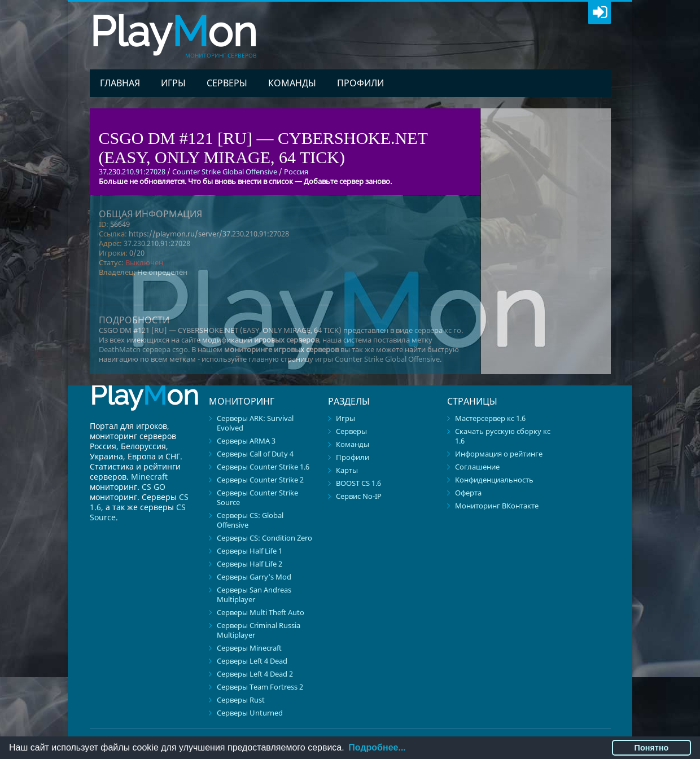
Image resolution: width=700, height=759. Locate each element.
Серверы (227, 83)
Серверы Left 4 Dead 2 (255, 674)
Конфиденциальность (494, 480)
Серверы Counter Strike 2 (260, 480)
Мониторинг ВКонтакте (497, 506)
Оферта (468, 493)
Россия (296, 172)
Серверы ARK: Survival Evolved (255, 423)
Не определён (162, 272)
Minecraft (149, 477)
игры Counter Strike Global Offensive (377, 359)
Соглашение (477, 467)
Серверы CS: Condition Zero (264, 538)
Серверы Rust (241, 700)
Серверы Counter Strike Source (257, 497)
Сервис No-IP (359, 496)
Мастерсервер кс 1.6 (490, 418)
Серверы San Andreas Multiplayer (254, 595)
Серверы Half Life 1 (250, 551)
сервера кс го (438, 330)
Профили (360, 83)
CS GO (154, 487)
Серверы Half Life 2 (250, 564)
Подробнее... (377, 747)
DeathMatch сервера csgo (143, 349)
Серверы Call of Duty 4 (255, 454)
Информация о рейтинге (499, 454)
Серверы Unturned (250, 713)
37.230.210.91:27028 (157, 243)
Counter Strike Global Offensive (225, 172)
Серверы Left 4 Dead (252, 661)
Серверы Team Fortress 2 (260, 687)
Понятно (652, 748)
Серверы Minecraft (249, 648)
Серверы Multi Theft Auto (261, 612)
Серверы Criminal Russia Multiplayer (259, 630)
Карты (347, 470)
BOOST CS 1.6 (358, 483)
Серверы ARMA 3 (246, 441)
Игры (173, 83)
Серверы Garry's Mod (254, 577)
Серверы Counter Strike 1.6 (263, 467)
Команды (292, 83)
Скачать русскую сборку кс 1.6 (503, 436)
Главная (120, 83)
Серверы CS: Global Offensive (250, 520)
